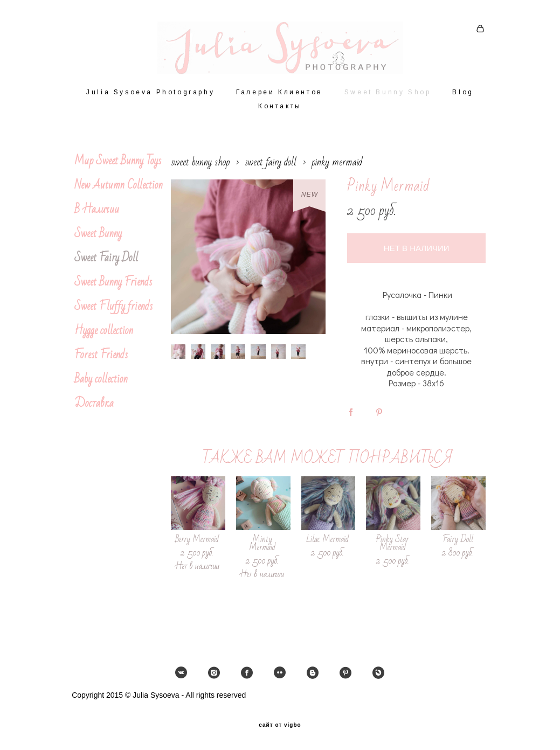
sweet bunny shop (200, 169)
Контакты (280, 113)
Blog (463, 99)
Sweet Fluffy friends (113, 313)
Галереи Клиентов (279, 99)
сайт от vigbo (280, 725)
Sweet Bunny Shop (388, 99)
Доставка (94, 410)
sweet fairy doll (271, 169)
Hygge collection (104, 337)
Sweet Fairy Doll (106, 264)
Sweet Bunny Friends (113, 289)
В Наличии (97, 216)
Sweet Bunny (98, 240)
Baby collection (101, 386)
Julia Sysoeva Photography (150, 99)
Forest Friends (101, 361)
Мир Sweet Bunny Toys (118, 167)
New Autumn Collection (119, 192)
